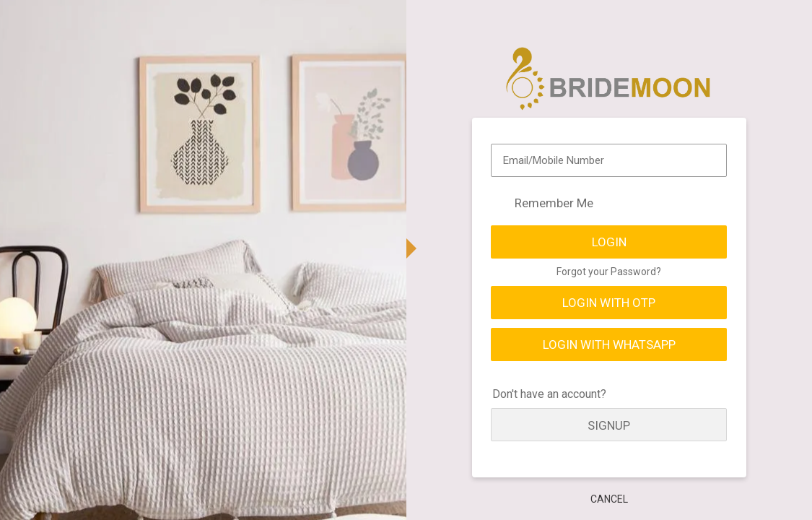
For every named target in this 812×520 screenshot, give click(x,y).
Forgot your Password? (609, 272)
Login (609, 242)
